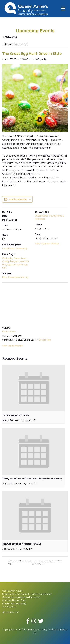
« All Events (10, 37)
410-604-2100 (11, 612)
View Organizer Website (47, 244)
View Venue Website (12, 346)
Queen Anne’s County (13, 591)
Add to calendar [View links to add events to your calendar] (18, 199)
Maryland (15, 261)
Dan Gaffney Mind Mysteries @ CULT (22, 544)
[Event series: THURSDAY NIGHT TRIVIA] (35, 420)
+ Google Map (44, 340)
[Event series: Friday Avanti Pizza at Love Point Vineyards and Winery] (35, 483)
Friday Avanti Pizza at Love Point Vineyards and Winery (32, 479)
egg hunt (12, 265)
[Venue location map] (35, 304)
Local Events (8, 249)
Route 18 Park (9, 332)
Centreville (7, 258)
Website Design (57, 630)
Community (22, 249)
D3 (35, 633)
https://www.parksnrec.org (15, 277)
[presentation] (34, 388)
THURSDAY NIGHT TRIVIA (16, 415)
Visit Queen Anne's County (34, 630)
